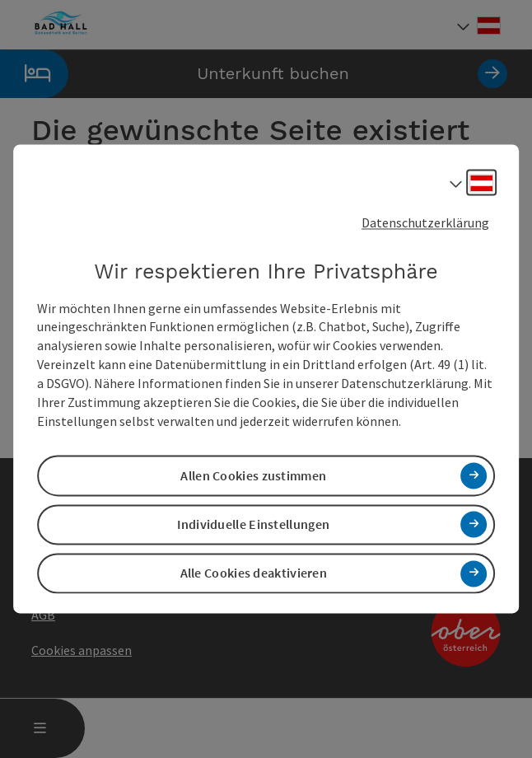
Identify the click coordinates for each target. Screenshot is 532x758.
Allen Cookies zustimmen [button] (253, 475)
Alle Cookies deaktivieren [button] (254, 573)
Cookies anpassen (82, 650)
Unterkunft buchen (254, 74)
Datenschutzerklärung (425, 222)
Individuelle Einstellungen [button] (253, 524)
